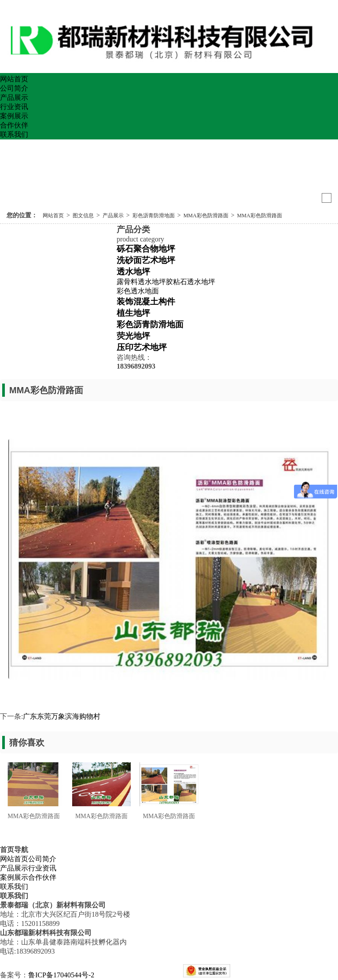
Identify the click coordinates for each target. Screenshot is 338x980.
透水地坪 (133, 272)
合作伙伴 (14, 125)
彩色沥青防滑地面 (154, 216)
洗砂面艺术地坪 (146, 260)
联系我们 (14, 134)
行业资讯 (14, 107)
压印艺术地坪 (142, 347)
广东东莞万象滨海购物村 (62, 716)
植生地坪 (133, 313)
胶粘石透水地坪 (191, 282)
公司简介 (14, 88)
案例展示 (14, 116)
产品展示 (14, 97)
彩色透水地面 (138, 291)
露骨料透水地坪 (141, 282)
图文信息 (83, 216)
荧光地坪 (133, 336)
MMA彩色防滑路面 (206, 216)
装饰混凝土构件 (146, 302)
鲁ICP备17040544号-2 (61, 975)
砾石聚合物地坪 (146, 249)
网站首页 (14, 79)
